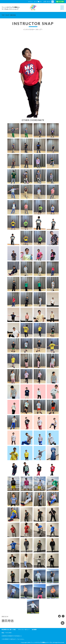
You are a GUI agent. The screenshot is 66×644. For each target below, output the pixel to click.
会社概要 (34, 630)
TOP (3, 15)
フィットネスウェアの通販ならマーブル (41, 642)
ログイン (30, 2)
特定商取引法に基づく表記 (9, 630)
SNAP (7, 15)
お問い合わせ (47, 2)
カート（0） (38, 2)
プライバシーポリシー (24, 630)
